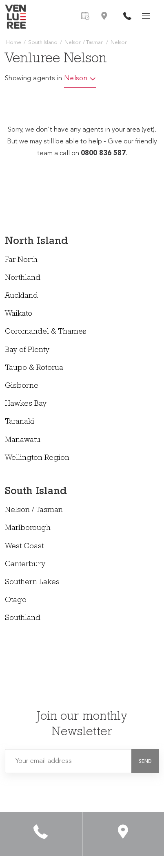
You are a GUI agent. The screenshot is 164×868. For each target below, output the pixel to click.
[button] (145, 761)
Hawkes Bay (26, 404)
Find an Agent (104, 16)
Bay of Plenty (27, 350)
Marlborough (28, 528)
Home (14, 43)
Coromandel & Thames (46, 332)
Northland (23, 278)
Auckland (21, 296)
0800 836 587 (127, 16)
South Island (43, 43)
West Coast (24, 547)
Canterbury (25, 565)
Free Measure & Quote (85, 16)
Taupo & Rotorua (34, 368)
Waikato (19, 314)
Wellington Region (37, 458)
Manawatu (23, 441)
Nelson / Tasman (84, 43)
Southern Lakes (32, 583)
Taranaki (20, 422)
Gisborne (22, 386)
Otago (16, 601)
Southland (23, 619)
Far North (21, 260)
